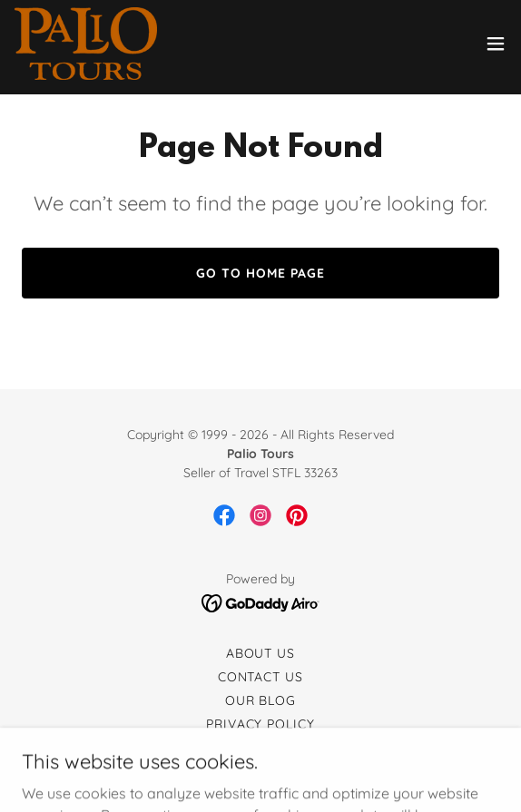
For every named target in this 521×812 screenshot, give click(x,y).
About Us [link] (261, 653)
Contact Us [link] (261, 677)
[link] (86, 44)
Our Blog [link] (261, 700)
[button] (496, 44)
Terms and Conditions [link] (261, 748)
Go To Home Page (260, 273)
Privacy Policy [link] (261, 724)
